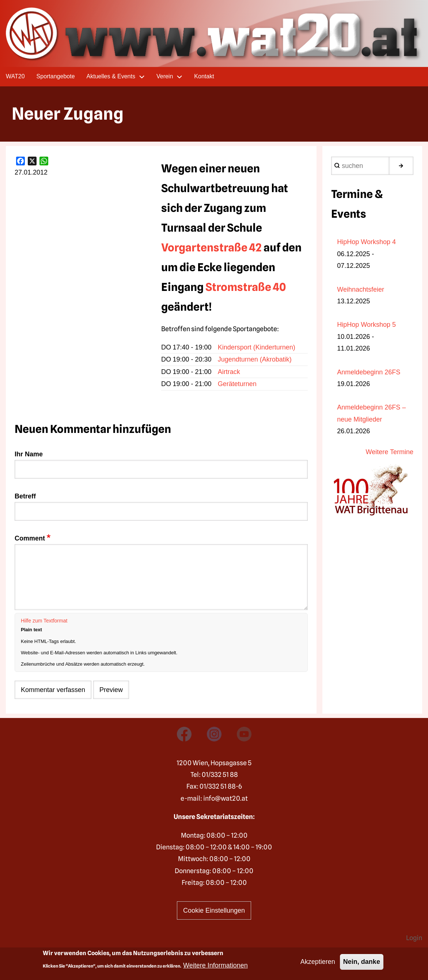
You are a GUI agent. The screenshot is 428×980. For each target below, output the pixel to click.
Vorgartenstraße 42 (211, 247)
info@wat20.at (226, 798)
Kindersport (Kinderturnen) (257, 347)
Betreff (25, 496)
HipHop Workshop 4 (366, 242)
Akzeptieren (318, 962)
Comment (30, 538)
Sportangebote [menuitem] (56, 76)
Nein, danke (362, 962)
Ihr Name (29, 454)
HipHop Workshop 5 (366, 325)
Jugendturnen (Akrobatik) (255, 359)
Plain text (31, 630)
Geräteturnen (237, 384)
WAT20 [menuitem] (15, 76)
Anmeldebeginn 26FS (369, 372)
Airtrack (229, 372)
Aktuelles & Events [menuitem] (119, 77)
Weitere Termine (390, 452)
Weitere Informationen (215, 965)
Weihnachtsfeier (361, 289)
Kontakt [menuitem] (204, 76)
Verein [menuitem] (172, 77)
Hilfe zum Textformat (44, 621)
